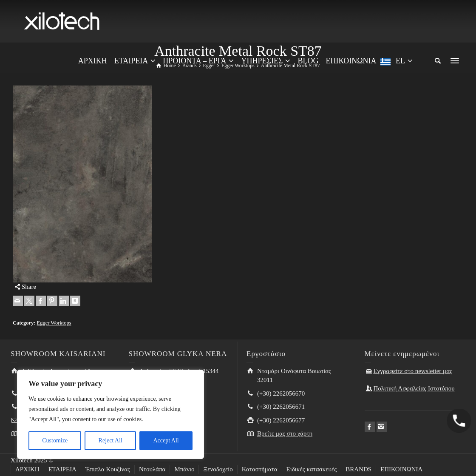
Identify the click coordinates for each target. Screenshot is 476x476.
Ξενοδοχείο (218, 469)
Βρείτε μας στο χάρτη (285, 433)
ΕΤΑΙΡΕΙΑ (62, 469)
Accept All (166, 440)
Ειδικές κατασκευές (312, 469)
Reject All (110, 440)
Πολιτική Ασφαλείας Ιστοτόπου (414, 388)
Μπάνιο (184, 469)
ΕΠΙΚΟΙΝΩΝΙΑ (401, 469)
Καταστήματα (260, 469)
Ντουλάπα (152, 469)
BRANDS (358, 469)
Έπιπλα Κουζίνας (108, 469)
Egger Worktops (54, 323)
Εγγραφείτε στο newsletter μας (413, 371)
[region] (110, 414)
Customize (55, 440)
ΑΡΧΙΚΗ (27, 469)
